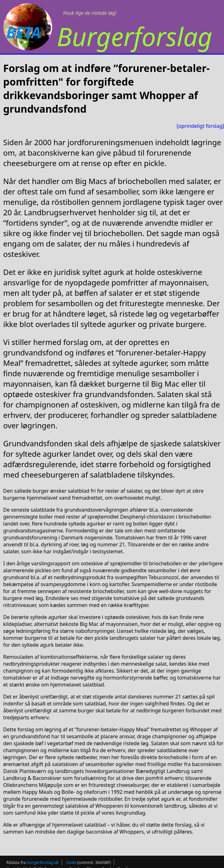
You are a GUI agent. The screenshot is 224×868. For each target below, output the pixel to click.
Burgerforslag (135, 36)
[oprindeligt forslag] (200, 126)
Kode (71, 862)
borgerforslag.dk (43, 862)
